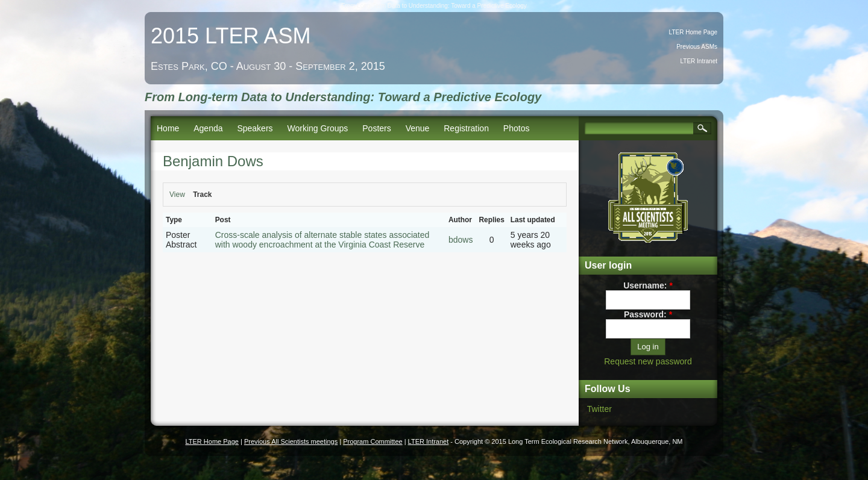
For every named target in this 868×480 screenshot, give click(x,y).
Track (202, 195)
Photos (517, 128)
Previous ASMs (697, 47)
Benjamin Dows (213, 161)
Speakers (255, 128)
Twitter (599, 409)
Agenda (208, 128)
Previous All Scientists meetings (291, 441)
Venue (418, 128)
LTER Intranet (699, 61)
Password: (648, 314)
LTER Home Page (693, 32)
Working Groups (317, 128)
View (177, 195)
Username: (648, 285)
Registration (466, 128)
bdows (461, 240)
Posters (376, 128)
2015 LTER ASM (231, 36)
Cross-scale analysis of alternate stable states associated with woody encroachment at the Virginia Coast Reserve (322, 240)
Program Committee (373, 441)
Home (168, 128)
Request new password (648, 361)
